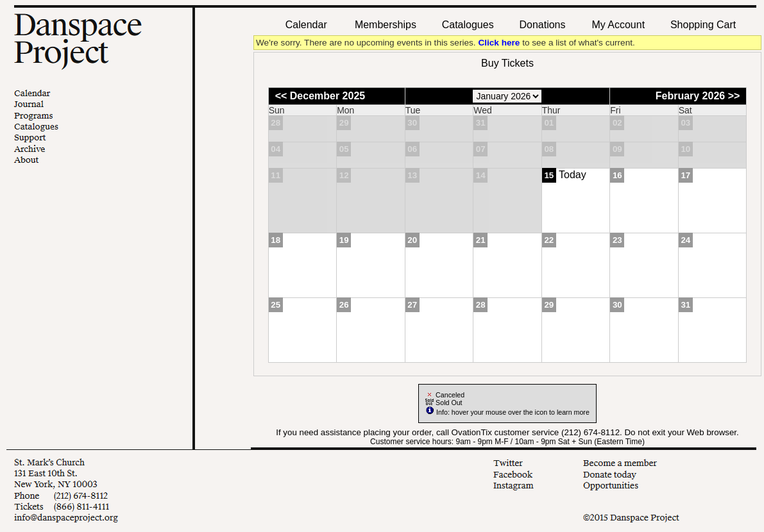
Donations (542, 25)
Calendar (306, 25)
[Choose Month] (507, 96)
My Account (617, 25)
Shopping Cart (703, 25)
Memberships (386, 25)
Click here (499, 43)
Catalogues (468, 25)
